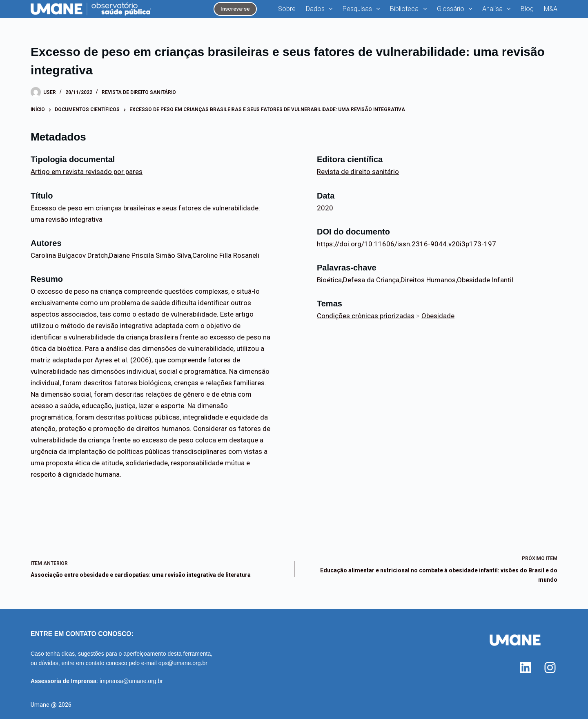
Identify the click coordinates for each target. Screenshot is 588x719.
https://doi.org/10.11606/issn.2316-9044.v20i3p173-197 (406, 244)
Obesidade (438, 316)
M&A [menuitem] (551, 9)
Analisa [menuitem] (498, 9)
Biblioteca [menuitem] (410, 9)
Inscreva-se (235, 9)
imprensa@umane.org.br (131, 681)
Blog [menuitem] (527, 9)
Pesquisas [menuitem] (363, 9)
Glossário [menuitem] (456, 9)
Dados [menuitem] (321, 9)
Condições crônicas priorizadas (366, 316)
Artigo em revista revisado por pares (87, 172)
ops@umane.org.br (183, 663)
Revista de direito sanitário (139, 92)
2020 (325, 208)
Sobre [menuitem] (287, 9)
